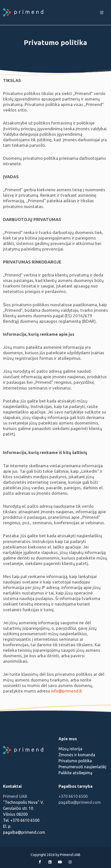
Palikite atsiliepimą (75, 773)
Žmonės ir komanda (77, 755)
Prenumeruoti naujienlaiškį (82, 767)
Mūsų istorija (70, 749)
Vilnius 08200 (15, 814)
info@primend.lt (67, 691)
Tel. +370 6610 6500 (21, 820)
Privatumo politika (75, 761)
